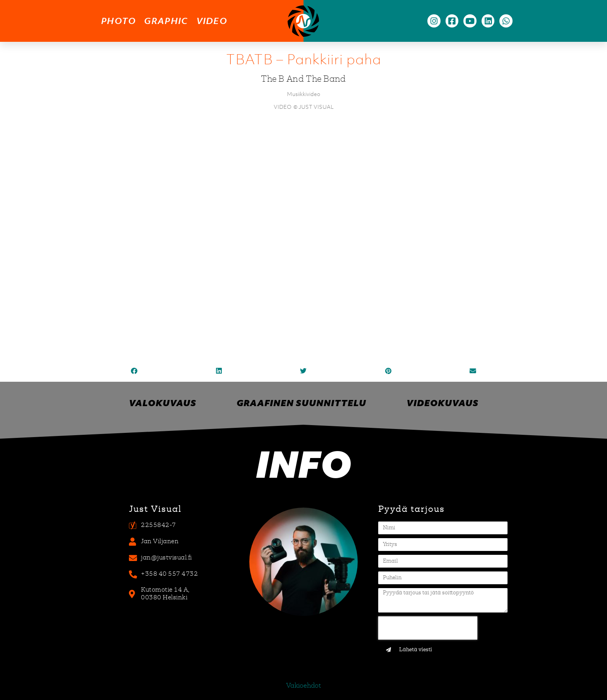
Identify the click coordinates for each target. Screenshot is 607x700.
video (212, 21)
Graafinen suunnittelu (301, 403)
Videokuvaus (442, 403)
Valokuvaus (163, 403)
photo (119, 21)
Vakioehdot (303, 686)
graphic (166, 21)
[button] (134, 371)
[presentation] (428, 628)
